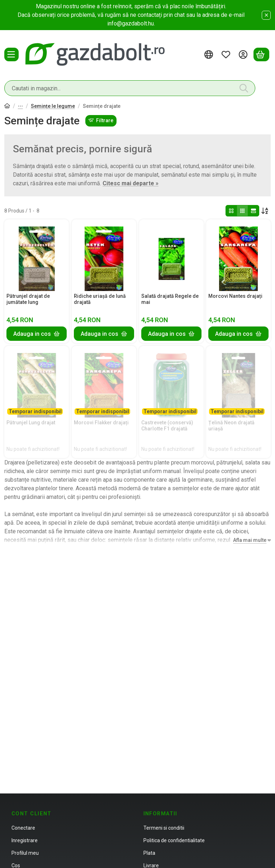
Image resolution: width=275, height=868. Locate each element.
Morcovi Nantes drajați (235, 296)
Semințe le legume (53, 106)
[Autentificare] (244, 54)
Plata (149, 853)
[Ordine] (265, 211)
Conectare (23, 828)
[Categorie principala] (7, 107)
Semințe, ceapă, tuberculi (20, 107)
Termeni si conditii (164, 828)
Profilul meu (25, 853)
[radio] (231, 211)
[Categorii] (11, 54)
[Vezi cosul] (261, 54)
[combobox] (130, 88)
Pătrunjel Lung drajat (31, 423)
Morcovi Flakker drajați (101, 423)
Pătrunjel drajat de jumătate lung (28, 299)
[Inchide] (266, 15)
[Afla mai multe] (250, 540)
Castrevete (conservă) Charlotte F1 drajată (167, 426)
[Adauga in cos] (37, 334)
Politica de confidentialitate (174, 840)
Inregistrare (25, 840)
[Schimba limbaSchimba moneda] (210, 54)
